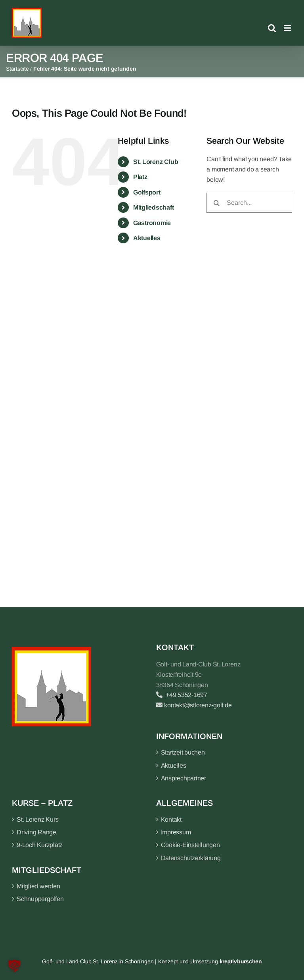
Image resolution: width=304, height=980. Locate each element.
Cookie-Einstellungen (190, 845)
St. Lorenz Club (156, 162)
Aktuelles (147, 238)
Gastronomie (152, 223)
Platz (140, 177)
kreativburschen (241, 961)
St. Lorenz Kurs (37, 819)
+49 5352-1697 (182, 695)
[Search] (216, 203)
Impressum (176, 832)
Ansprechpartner (184, 778)
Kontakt (171, 819)
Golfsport (147, 192)
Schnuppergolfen (40, 899)
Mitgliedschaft (154, 207)
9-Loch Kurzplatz (40, 845)
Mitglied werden (38, 886)
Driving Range (36, 832)
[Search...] (249, 203)
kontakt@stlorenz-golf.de (194, 705)
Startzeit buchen (183, 752)
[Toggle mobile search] (272, 28)
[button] (14, 966)
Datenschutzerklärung (191, 858)
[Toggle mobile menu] (288, 28)
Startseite (17, 69)
